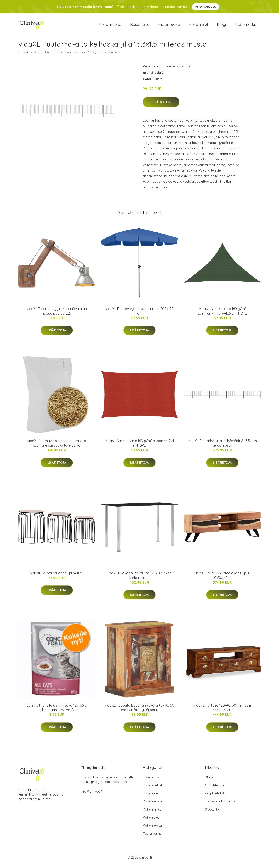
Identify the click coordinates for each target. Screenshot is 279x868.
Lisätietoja (161, 105)
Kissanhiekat (152, 788)
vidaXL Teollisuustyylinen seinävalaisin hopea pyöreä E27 (57, 314)
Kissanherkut (153, 780)
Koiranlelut (198, 26)
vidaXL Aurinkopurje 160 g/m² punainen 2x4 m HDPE (139, 446)
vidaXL (187, 69)
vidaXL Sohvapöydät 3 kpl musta (57, 576)
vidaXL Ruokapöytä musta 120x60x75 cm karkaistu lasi (140, 578)
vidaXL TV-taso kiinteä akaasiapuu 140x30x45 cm (222, 578)
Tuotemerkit (245, 26)
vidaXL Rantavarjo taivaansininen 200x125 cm (140, 314)
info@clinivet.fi (92, 795)
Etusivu (24, 55)
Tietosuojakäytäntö (220, 804)
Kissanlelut (140, 26)
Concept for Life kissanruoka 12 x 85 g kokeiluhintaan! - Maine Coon (57, 711)
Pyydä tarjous (206, 7)
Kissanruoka (169, 26)
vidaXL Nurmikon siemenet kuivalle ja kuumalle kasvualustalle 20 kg (57, 446)
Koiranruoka (110, 26)
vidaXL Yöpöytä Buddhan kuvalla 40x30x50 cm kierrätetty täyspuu (139, 711)
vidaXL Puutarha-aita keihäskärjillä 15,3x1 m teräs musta (222, 446)
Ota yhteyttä (214, 788)
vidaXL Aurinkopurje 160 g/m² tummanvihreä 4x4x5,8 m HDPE (222, 314)
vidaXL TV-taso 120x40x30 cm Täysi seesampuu (222, 711)
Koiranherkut (153, 812)
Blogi (221, 26)
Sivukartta (213, 812)
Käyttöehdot (214, 796)
